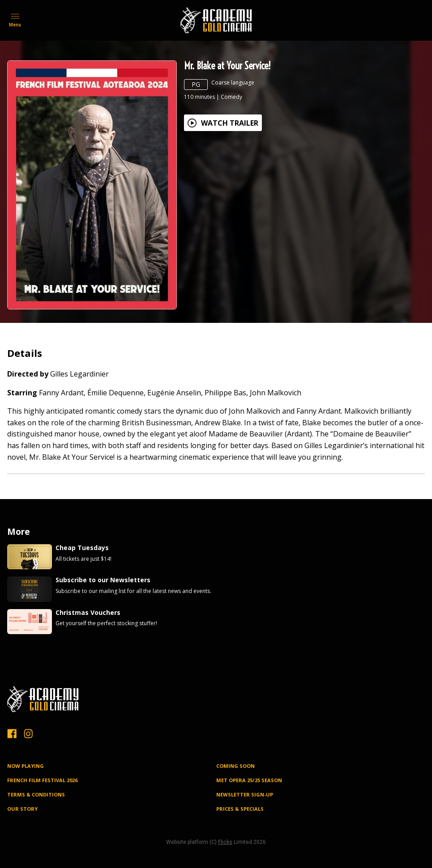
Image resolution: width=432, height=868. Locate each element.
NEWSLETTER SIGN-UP (245, 794)
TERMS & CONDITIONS (36, 794)
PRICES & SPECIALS (240, 809)
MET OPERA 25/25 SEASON (249, 780)
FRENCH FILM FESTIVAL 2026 (42, 780)
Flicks (225, 842)
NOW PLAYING (26, 766)
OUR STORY (22, 809)
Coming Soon (235, 766)
